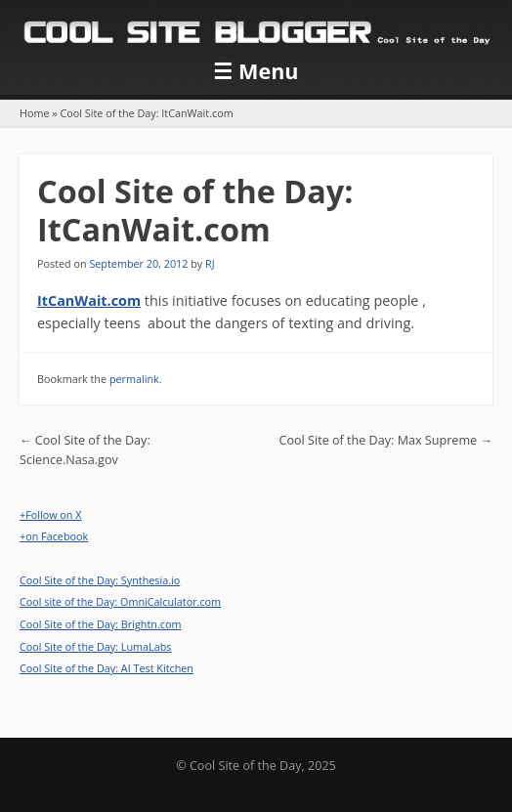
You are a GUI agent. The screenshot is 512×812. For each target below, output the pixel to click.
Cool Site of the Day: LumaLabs (95, 646)
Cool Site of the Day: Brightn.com (100, 624)
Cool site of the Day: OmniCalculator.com (120, 601)
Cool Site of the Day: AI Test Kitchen (107, 668)
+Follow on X (51, 514)
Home (35, 113)
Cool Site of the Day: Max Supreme (386, 440)
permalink (134, 379)
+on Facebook (54, 536)
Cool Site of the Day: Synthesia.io (100, 580)
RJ (210, 263)
